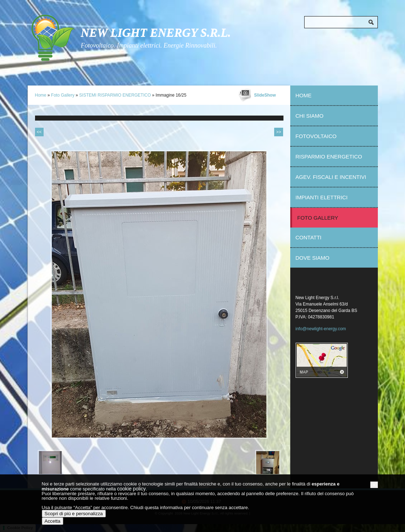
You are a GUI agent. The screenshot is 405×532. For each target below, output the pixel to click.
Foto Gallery (63, 95)
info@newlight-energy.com (321, 329)
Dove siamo (313, 258)
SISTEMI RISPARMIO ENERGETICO (115, 95)
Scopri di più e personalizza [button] (74, 514)
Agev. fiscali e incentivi (331, 177)
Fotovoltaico (316, 136)
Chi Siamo (310, 116)
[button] (374, 485)
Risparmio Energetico (329, 157)
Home (41, 95)
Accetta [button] (53, 521)
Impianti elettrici (322, 197)
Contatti (309, 237)
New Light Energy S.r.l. (156, 33)
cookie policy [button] (131, 489)
